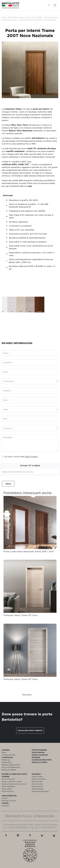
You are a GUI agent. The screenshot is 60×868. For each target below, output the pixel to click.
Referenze (6, 760)
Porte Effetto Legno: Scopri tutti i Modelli (25, 17)
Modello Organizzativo (11, 765)
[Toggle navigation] (55, 5)
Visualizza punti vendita (30, 730)
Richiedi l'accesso (9, 801)
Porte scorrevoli (8, 779)
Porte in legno (37, 777)
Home (4, 17)
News (4, 752)
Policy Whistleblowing (11, 767)
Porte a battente (8, 786)
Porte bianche (37, 786)
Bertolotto (27, 695)
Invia (8, 484)
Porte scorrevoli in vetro (12, 781)
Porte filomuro (8, 791)
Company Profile (8, 755)
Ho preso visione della (20, 457)
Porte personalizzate (40, 791)
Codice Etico (7, 762)
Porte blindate (38, 789)
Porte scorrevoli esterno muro (14, 784)
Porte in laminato (39, 779)
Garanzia (5, 806)
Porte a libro (7, 789)
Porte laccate (37, 781)
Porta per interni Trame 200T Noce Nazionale (37, 20)
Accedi (5, 798)
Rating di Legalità (9, 770)
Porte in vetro (37, 784)
